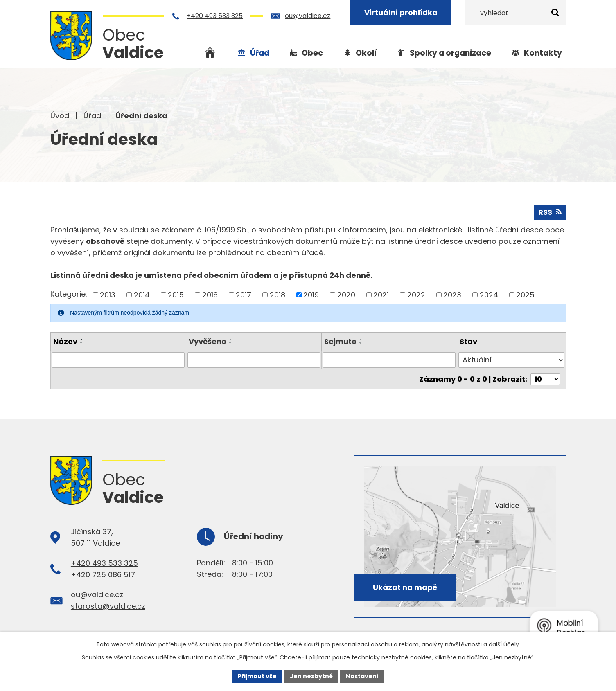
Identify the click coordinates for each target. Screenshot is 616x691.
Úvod (60, 116)
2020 (346, 295)
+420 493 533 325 (215, 16)
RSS (550, 212)
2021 (381, 295)
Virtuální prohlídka (401, 12)
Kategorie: (69, 294)
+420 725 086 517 (103, 575)
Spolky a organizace (450, 53)
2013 (108, 295)
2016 (210, 295)
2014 (142, 295)
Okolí (366, 53)
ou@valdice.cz (308, 16)
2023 (452, 295)
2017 (244, 295)
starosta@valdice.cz (108, 606)
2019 (311, 295)
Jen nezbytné (311, 676)
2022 (416, 295)
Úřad (92, 116)
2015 (176, 295)
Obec (312, 53)
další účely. (504, 644)
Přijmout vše (257, 676)
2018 (278, 295)
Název (65, 341)
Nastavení (362, 676)
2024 (489, 295)
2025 (525, 295)
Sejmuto (340, 341)
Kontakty (543, 53)
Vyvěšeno (208, 341)
